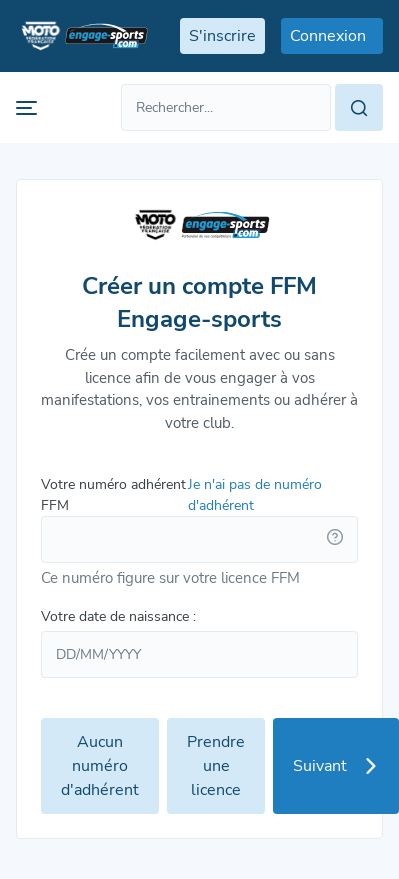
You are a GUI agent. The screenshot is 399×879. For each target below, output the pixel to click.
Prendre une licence (216, 766)
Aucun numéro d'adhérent (100, 766)
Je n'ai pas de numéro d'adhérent (255, 495)
